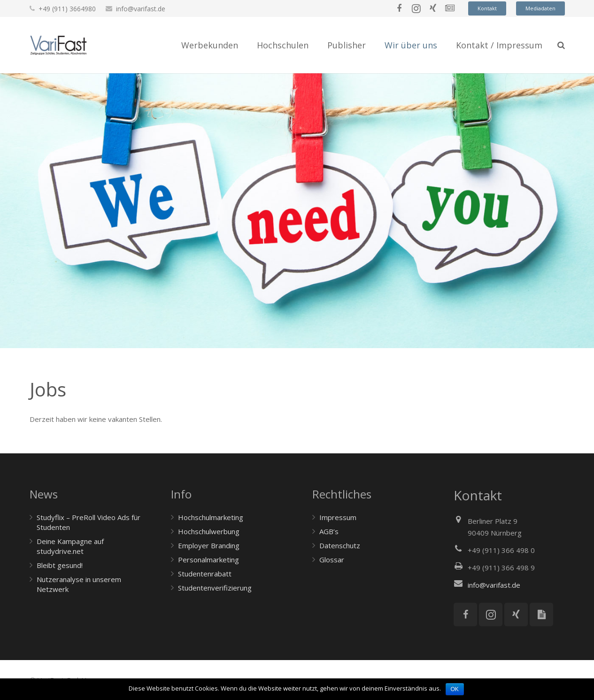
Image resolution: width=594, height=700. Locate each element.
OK (455, 689)
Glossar (332, 560)
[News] (450, 8)
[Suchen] (561, 45)
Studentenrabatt (205, 574)
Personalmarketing (208, 560)
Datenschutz (340, 545)
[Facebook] (399, 8)
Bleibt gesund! (60, 565)
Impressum (338, 517)
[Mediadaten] (541, 614)
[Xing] (433, 8)
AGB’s (329, 531)
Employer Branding (209, 545)
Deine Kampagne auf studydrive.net (70, 546)
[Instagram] (416, 8)
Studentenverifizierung (215, 588)
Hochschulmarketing (211, 517)
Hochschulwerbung (209, 531)
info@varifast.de (141, 9)
